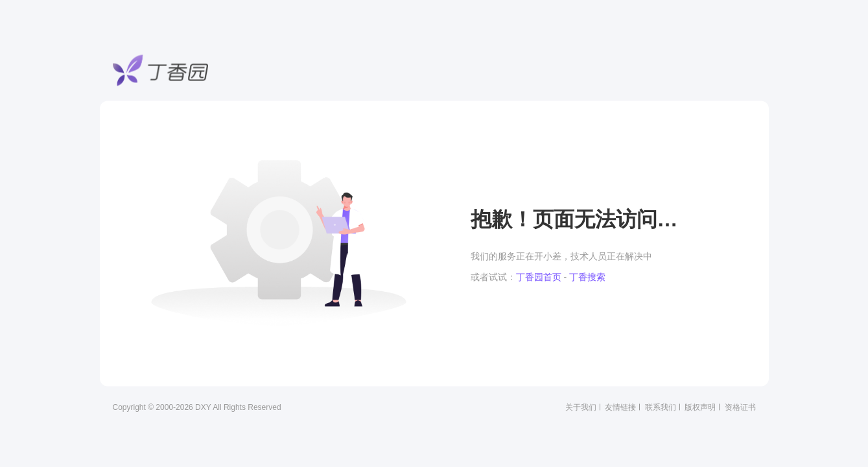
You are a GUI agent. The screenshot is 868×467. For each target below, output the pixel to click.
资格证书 (740, 407)
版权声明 (700, 407)
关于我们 (581, 407)
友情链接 (620, 407)
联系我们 (661, 407)
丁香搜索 (587, 277)
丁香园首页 (539, 277)
